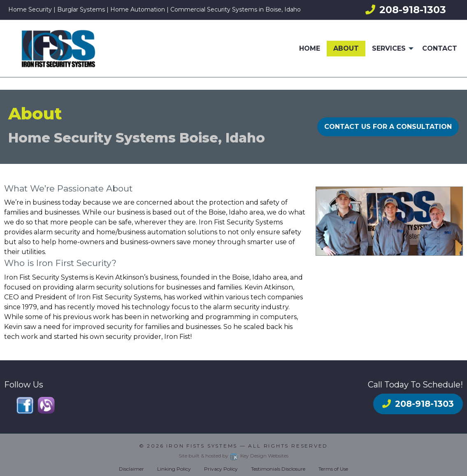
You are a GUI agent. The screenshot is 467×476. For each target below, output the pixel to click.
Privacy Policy (221, 469)
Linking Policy (174, 469)
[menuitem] (310, 49)
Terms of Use (333, 469)
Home (310, 48)
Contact (440, 48)
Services (389, 48)
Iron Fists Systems (202, 446)
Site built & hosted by (233, 456)
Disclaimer (131, 469)
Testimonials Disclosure (278, 469)
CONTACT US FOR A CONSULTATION (388, 127)
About (346, 48)
